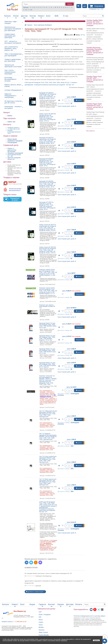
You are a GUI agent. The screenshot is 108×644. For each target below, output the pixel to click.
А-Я (31, 10)
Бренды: (26, 7)
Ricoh (41, 620)
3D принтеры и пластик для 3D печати (13, 102)
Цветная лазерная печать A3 (14, 158)
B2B (57, 16)
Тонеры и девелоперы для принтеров (13, 60)
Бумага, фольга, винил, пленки (13, 85)
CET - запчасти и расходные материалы (13, 42)
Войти (10, 116)
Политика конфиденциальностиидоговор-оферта (89, 616)
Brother (41, 627)
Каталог (7, 17)
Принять (96, 640)
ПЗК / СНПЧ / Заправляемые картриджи (10, 72)
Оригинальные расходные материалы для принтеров (13, 29)
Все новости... (91, 131)
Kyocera (42, 630)
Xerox (41, 625)
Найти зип (11, 122)
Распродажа (12, 142)
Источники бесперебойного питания (10, 79)
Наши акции (12, 139)
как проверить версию (48, 395)
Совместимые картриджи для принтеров (10, 36)
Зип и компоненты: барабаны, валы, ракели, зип (11, 48)
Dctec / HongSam (45, 615)
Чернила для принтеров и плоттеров (13, 66)
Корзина (61, 605)
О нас (66, 16)
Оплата (16, 17)
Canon (41, 622)
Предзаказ (79, 294)
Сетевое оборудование (13, 90)
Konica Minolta (44, 635)
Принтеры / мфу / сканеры (11, 22)
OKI (40, 617)
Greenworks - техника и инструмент (13, 107)
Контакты (33, 17)
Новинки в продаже (15, 141)
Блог (48, 16)
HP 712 (83, 35)
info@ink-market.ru (7, 622)
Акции (32, 604)
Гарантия (42, 605)
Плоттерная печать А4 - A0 (14, 155)
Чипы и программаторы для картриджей (13, 55)
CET (40, 612)
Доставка (24, 17)
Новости (41, 17)
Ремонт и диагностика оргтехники (12, 150)
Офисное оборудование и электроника (10, 96)
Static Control (43, 632)
